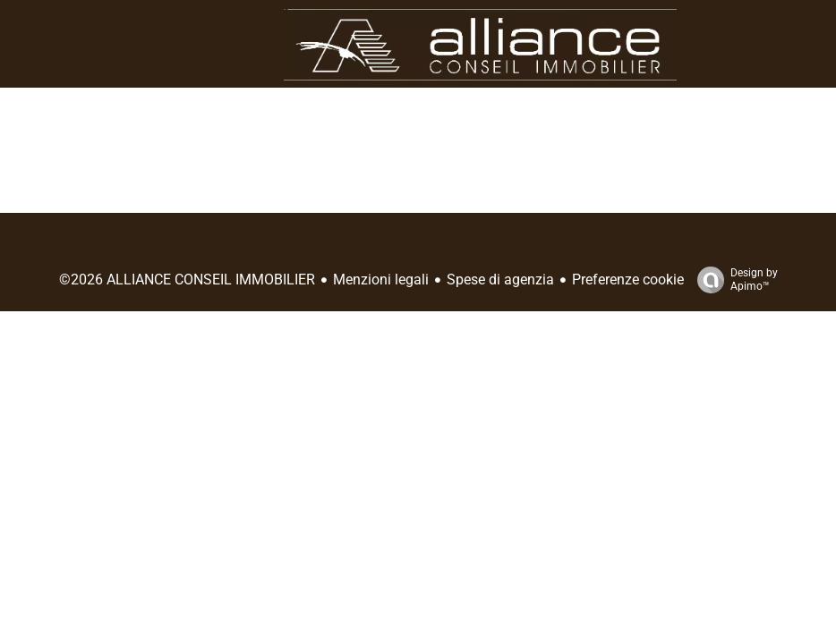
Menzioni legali (381, 280)
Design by (733, 280)
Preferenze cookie (628, 280)
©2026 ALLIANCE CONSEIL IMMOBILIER (187, 280)
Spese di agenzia (500, 280)
